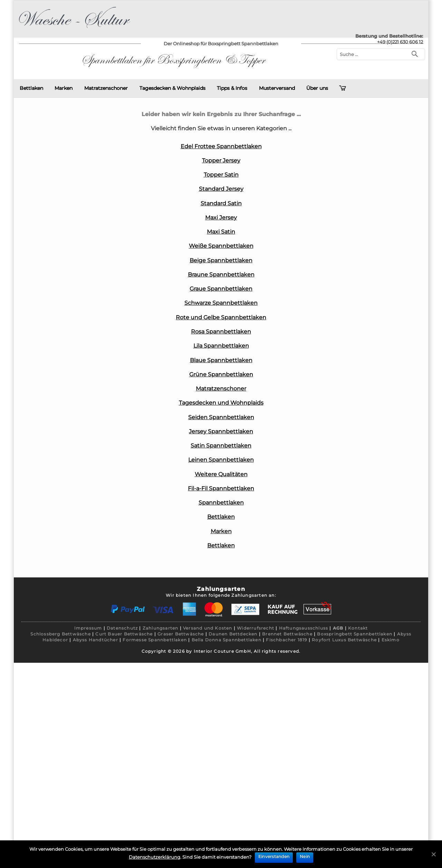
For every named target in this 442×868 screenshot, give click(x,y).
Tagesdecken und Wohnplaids (221, 403)
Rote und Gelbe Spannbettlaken (221, 317)
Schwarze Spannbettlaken (221, 303)
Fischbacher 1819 (286, 640)
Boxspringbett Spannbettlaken (355, 634)
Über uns (317, 88)
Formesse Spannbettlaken (155, 640)
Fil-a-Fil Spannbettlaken (221, 488)
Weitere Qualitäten (221, 474)
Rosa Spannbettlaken (221, 332)
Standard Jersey (221, 189)
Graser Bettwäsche (181, 634)
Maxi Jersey (221, 218)
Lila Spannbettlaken (221, 346)
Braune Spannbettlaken (221, 275)
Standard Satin (221, 203)
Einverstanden (274, 856)
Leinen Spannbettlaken (221, 460)
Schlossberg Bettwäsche (60, 634)
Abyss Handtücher (95, 640)
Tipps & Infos (232, 88)
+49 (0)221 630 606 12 (400, 42)
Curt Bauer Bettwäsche (124, 634)
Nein (305, 856)
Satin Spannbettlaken (221, 446)
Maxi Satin (221, 232)
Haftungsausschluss (304, 628)
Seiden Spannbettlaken (221, 417)
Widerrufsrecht (256, 628)
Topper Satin (221, 175)
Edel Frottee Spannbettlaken (221, 146)
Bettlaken (31, 88)
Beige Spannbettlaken (221, 260)
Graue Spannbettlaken (221, 289)
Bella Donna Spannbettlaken (227, 640)
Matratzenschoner (106, 88)
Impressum (88, 628)
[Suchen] (416, 53)
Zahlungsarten (161, 628)
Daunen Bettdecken (233, 634)
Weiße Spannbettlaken (221, 246)
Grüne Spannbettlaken (221, 374)
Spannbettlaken (221, 503)
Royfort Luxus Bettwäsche (344, 640)
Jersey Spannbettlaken (221, 431)
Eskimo (391, 640)
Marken (64, 88)
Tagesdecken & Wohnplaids (172, 88)
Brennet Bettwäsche (287, 634)
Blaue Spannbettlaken (221, 360)
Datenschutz (122, 628)
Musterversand (277, 88)
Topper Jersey (221, 161)
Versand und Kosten (208, 628)
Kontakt (358, 628)
